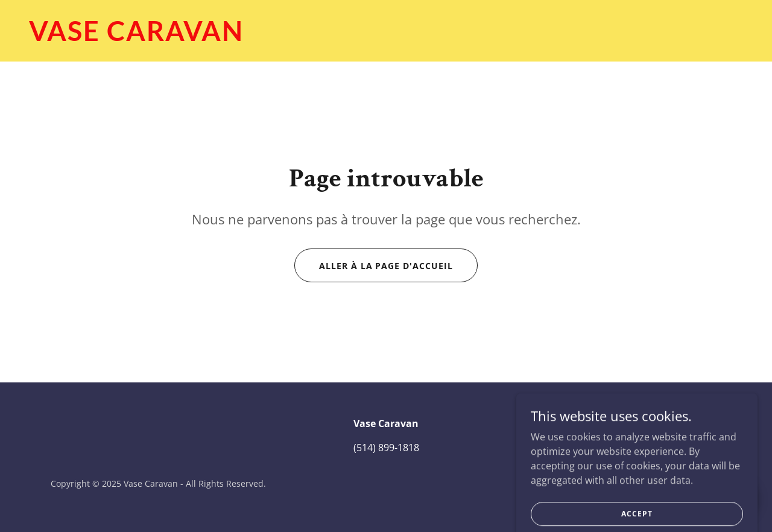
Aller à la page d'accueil (386, 266)
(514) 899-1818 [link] (386, 448)
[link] (386, 37)
